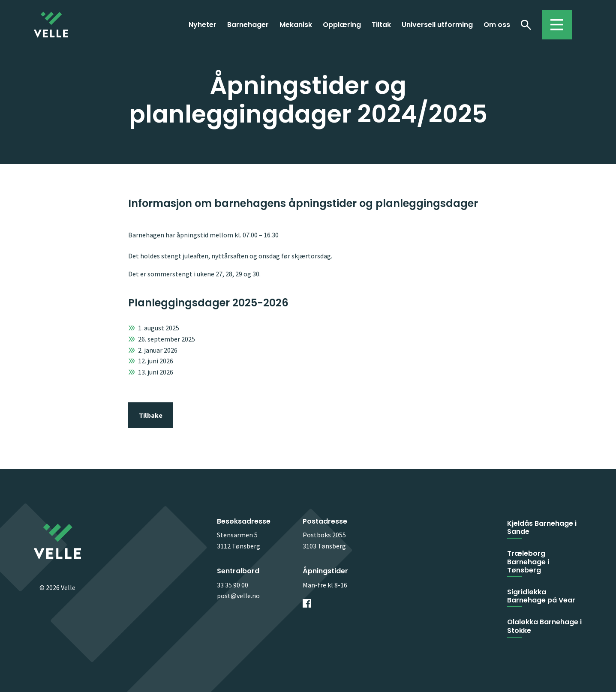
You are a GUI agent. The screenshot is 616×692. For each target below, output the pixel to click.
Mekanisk (296, 25)
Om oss (497, 25)
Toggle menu (553, 21)
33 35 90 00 (233, 585)
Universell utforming (437, 25)
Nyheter (203, 25)
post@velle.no (238, 596)
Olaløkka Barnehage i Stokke (544, 626)
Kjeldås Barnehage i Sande (542, 527)
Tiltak (381, 25)
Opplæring (342, 25)
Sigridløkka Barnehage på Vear (541, 596)
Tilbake (151, 415)
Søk (526, 24)
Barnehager (248, 25)
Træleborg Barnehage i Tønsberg (528, 562)
